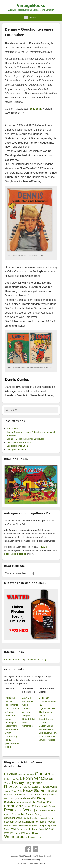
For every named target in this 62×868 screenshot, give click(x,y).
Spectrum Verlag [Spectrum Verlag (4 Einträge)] (13, 822)
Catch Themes (39, 863)
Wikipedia (36, 109)
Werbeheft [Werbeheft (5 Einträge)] (16, 833)
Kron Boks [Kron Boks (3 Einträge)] (25, 802)
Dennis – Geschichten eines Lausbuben (26, 439)
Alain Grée (28, 698)
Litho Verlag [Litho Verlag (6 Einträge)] (38, 802)
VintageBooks (31, 5)
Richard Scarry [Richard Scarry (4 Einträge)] (34, 814)
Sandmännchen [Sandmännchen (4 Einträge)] (12, 818)
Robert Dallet (29, 719)
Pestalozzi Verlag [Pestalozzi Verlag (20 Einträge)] (19, 810)
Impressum (19, 659)
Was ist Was (12, 428)
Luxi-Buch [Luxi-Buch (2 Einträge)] (28, 806)
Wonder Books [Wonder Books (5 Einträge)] (31, 833)
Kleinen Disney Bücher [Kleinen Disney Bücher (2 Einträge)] (13, 799)
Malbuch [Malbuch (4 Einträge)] (37, 806)
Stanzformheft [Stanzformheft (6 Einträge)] (31, 822)
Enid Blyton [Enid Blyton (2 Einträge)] (37, 787)
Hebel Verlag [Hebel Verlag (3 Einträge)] (51, 791)
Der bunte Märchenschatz (19, 442)
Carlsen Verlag (46, 726)
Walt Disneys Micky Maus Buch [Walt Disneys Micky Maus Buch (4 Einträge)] (28, 829)
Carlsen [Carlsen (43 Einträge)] (43, 774)
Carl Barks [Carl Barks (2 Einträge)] (30, 775)
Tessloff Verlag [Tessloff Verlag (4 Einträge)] (47, 822)
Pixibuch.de (11, 698)
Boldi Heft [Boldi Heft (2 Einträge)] (21, 775)
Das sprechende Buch (17, 446)
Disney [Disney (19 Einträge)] (18, 783)
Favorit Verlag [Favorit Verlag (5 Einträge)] (50, 787)
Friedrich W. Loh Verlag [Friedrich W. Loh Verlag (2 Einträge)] (13, 791)
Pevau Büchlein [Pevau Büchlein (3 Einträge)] (43, 811)
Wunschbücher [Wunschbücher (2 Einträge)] (36, 837)
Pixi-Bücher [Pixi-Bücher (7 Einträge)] (18, 814)
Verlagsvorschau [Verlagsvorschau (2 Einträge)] (11, 825)
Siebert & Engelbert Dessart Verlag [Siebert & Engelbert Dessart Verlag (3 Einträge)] (37, 818)
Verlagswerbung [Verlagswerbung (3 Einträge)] (25, 825)
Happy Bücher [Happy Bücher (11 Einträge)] (34, 790)
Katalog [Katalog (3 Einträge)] (53, 795)
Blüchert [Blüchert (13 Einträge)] (11, 774)
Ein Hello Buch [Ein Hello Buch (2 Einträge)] (26, 787)
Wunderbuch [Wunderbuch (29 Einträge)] (17, 837)
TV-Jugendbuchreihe (17, 449)
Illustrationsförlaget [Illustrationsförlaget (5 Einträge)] (15, 795)
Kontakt (8, 659)
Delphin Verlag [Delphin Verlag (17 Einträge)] (32, 778)
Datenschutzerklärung (36, 659)
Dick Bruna (28, 701)
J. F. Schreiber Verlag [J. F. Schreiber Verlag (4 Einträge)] (37, 795)
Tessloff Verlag (15, 421)
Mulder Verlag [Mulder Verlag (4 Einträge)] (49, 806)
